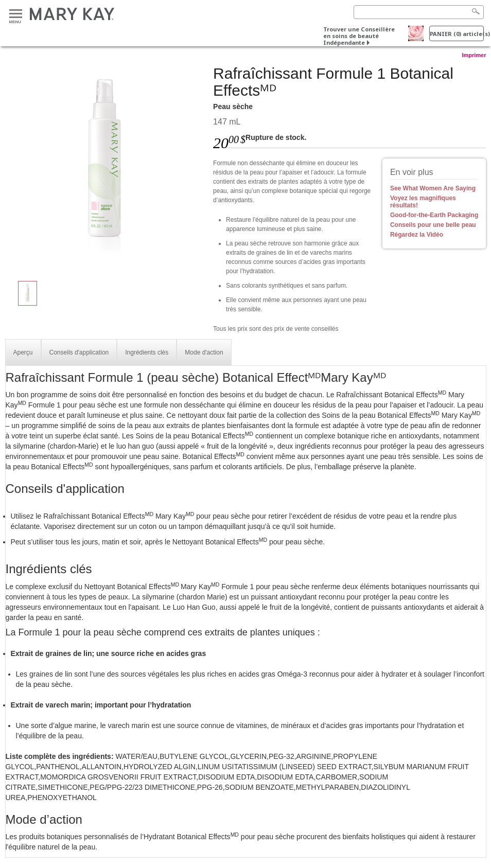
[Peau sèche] (106, 168)
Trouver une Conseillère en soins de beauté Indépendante (359, 36)
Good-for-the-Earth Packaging (434, 215)
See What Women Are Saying (433, 188)
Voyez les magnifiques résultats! (423, 202)
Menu (16, 14)
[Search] (419, 12)
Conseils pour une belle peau (433, 225)
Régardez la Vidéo (417, 235)
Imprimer (474, 55)
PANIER (457, 34)
